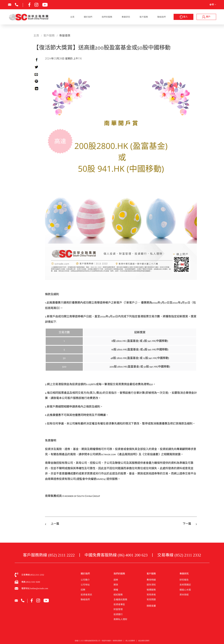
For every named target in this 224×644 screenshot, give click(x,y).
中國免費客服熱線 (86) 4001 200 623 (116, 555)
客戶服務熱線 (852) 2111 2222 (49, 555)
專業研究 (126, 17)
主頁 (72, 17)
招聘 (83, 590)
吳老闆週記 (185, 585)
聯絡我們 (162, 17)
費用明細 (151, 580)
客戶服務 (144, 17)
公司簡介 (85, 580)
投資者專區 (119, 605)
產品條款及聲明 (144, 642)
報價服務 (151, 590)
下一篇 (187, 524)
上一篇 (55, 524)
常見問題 (151, 600)
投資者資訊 (86, 595)
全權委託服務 (120, 600)
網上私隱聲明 (130, 642)
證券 (116, 580)
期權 (116, 590)
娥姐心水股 (185, 590)
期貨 (116, 585)
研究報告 (184, 580)
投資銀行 (118, 614)
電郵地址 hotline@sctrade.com (35, 588)
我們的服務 (107, 17)
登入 (184, 17)
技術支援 (151, 606)
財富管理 (118, 609)
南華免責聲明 (117, 642)
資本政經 (184, 595)
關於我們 (88, 17)
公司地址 (85, 585)
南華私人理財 (120, 619)
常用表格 (151, 595)
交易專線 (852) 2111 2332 (179, 555)
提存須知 (151, 585)
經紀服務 (118, 595)
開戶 (206, 17)
